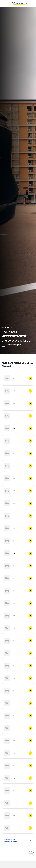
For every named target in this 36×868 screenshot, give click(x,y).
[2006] (18, 528)
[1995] (18, 666)
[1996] (18, 653)
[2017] (18, 391)
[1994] (18, 678)
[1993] (18, 691)
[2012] (18, 453)
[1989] (18, 741)
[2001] (18, 591)
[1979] (18, 828)
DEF (32, 852)
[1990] (18, 728)
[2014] (18, 428)
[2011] (18, 466)
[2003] (18, 566)
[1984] (18, 766)
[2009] (18, 491)
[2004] (18, 553)
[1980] (18, 816)
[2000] (18, 603)
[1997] (18, 641)
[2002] (18, 578)
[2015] (18, 416)
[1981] (18, 803)
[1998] (18, 628)
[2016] (18, 403)
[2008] (18, 503)
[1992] (18, 703)
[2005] (18, 541)
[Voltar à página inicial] (20, 3)
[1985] (18, 753)
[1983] (18, 778)
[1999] (18, 616)
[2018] (18, 378)
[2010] (18, 478)
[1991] (18, 716)
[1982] (18, 791)
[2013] (18, 441)
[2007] (18, 516)
